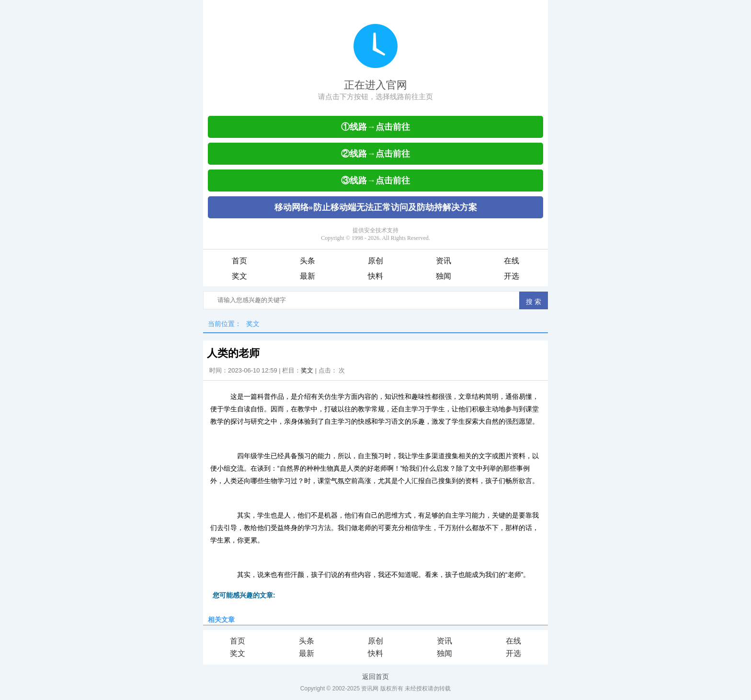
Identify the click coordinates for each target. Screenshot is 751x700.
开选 (512, 276)
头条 (307, 261)
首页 (239, 261)
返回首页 (375, 677)
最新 (307, 276)
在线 (512, 261)
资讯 (444, 261)
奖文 (239, 276)
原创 (375, 261)
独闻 (444, 276)
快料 (375, 276)
